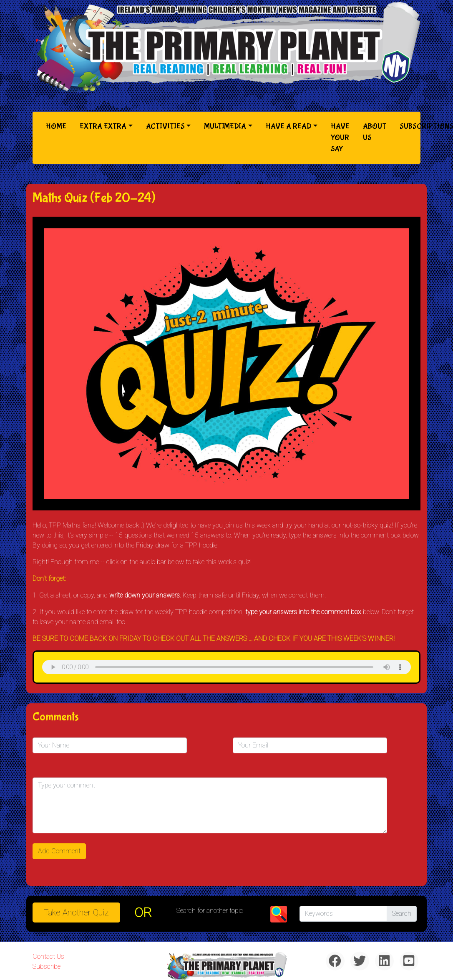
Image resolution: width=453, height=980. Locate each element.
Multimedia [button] (225, 126)
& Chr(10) (226, 667)
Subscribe (47, 966)
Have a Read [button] (289, 126)
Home (58, 126)
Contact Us (48, 956)
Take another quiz (76, 912)
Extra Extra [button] (103, 126)
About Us (375, 132)
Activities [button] (165, 126)
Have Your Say (340, 138)
